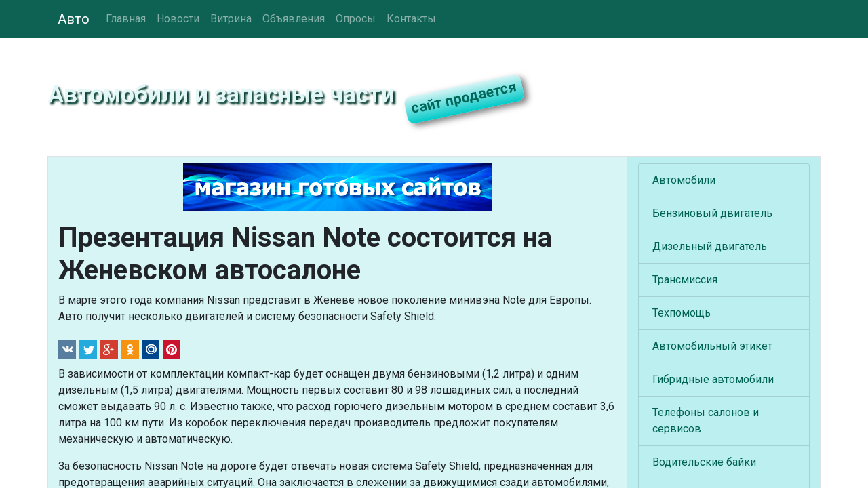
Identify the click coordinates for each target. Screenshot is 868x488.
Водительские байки (704, 462)
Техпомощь (682, 313)
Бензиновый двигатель (712, 213)
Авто (74, 19)
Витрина (231, 19)
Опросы (356, 19)
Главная (126, 19)
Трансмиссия (685, 280)
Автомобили (684, 180)
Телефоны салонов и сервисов (706, 421)
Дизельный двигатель (710, 246)
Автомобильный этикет (712, 346)
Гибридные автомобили (713, 379)
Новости (178, 19)
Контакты (411, 19)
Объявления (294, 19)
